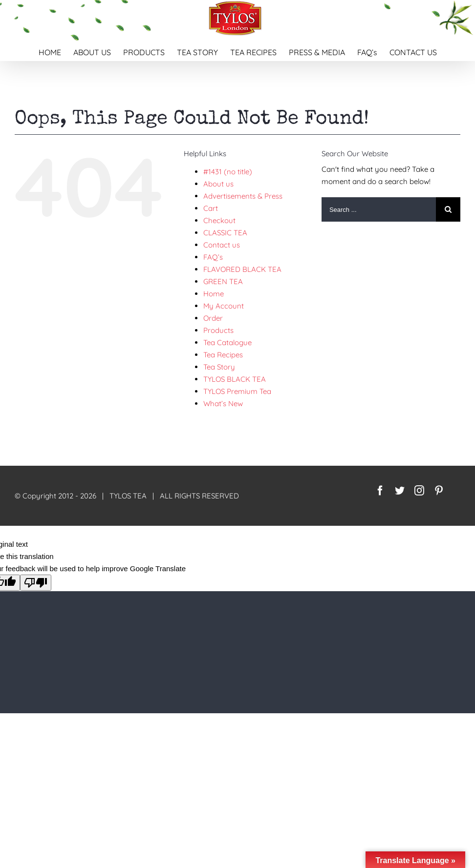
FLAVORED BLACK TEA (242, 269)
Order (213, 318)
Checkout (219, 220)
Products (218, 330)
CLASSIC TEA (225, 233)
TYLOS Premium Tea (237, 391)
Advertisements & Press (243, 196)
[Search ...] (379, 209)
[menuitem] (56, 51)
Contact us (222, 245)
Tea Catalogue (227, 342)
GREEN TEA (223, 281)
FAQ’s (213, 257)
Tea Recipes (223, 355)
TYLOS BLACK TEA (235, 379)
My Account (224, 306)
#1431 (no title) (228, 172)
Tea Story (219, 367)
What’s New (223, 403)
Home (214, 294)
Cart (211, 208)
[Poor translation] (36, 583)
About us (218, 184)
